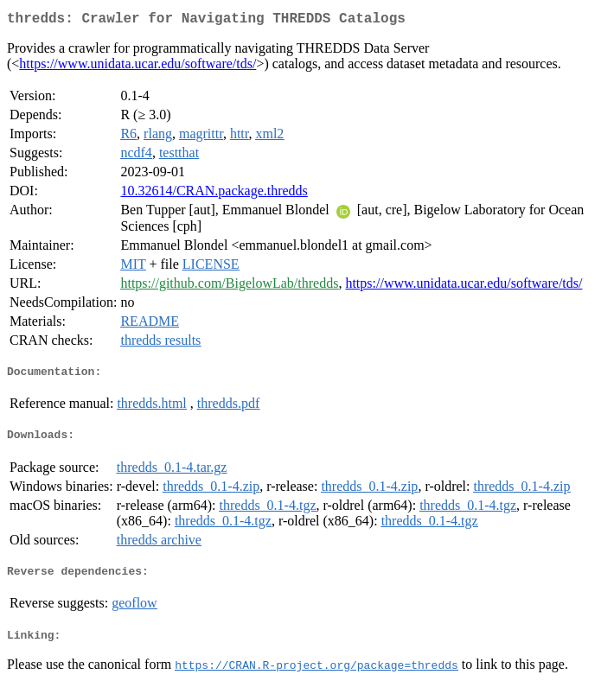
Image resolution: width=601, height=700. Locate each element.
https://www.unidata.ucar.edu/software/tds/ (137, 67)
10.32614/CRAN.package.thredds (214, 194)
